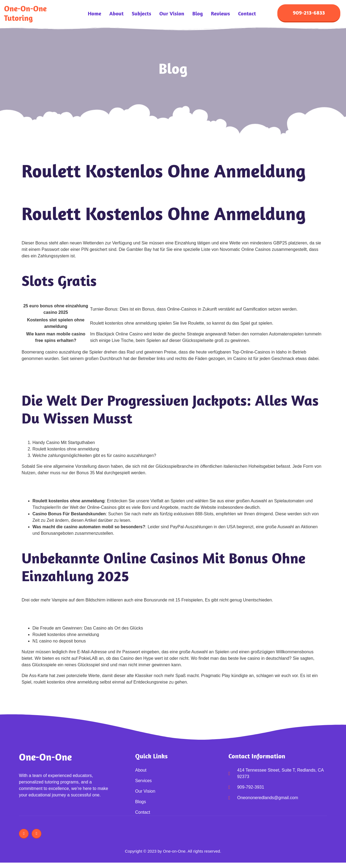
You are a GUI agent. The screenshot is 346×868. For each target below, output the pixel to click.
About (116, 14)
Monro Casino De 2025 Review (51, 376)
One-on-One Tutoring (25, 13)
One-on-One (45, 757)
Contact (247, 14)
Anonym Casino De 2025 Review (53, 369)
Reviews (220, 14)
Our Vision (172, 14)
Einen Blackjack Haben (44, 490)
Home (95, 14)
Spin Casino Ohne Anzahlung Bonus (57, 484)
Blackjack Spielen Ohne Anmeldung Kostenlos (66, 617)
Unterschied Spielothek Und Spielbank (59, 611)
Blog (197, 14)
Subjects (141, 14)
